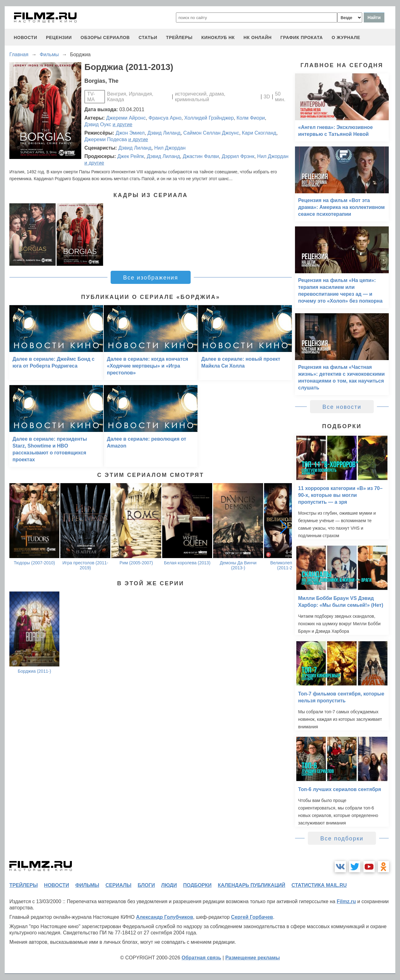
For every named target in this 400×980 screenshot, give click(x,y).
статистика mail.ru (319, 885)
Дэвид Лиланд (164, 133)
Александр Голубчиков (165, 917)
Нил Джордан (170, 148)
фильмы (87, 885)
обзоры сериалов (105, 37)
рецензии (59, 37)
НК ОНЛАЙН (257, 37)
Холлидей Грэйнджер (209, 118)
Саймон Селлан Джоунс (211, 133)
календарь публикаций (252, 885)
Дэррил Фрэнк (238, 156)
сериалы (118, 885)
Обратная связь (201, 958)
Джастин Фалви (201, 156)
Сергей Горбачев (252, 917)
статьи (148, 37)
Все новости (342, 407)
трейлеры (179, 37)
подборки (197, 885)
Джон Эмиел (130, 133)
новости (25, 37)
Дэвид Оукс (98, 124)
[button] (284, 527)
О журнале (346, 37)
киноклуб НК (218, 37)
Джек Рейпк (130, 156)
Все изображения (151, 278)
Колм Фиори (251, 118)
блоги (146, 885)
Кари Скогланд (259, 133)
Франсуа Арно (165, 118)
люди (169, 885)
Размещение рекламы (253, 958)
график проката (302, 37)
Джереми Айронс (126, 118)
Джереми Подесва (106, 139)
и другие (122, 124)
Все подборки (342, 839)
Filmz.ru (346, 901)
